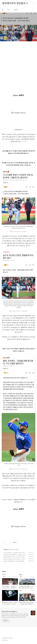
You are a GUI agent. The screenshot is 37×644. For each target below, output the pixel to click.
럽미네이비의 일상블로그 (15, 3)
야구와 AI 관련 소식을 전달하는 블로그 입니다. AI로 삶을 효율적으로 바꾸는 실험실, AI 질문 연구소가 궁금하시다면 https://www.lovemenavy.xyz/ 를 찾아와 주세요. (15, 616)
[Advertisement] (18, 68)
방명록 (16, 10)
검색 (30, 3)
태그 (8, 10)
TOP (34, 639)
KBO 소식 (6, 550)
